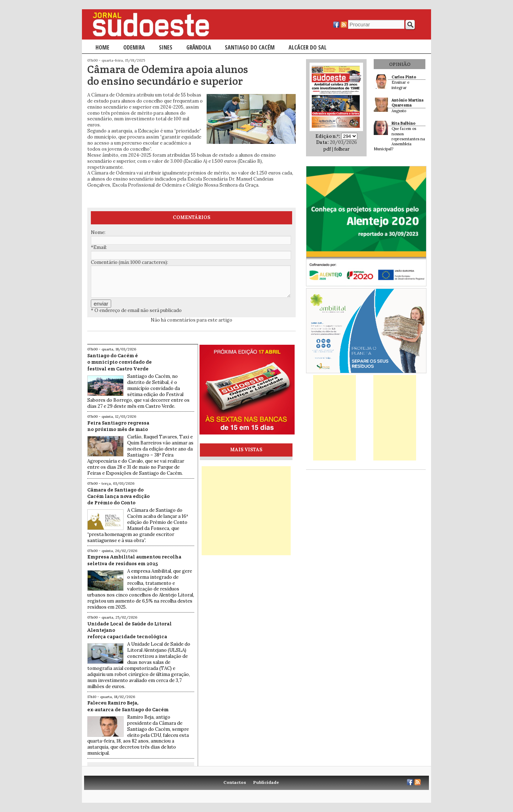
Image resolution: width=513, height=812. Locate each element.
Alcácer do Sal (308, 47)
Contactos (235, 782)
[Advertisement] (246, 511)
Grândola (199, 47)
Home (102, 47)
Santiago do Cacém (250, 47)
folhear (342, 149)
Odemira (134, 47)
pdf (327, 149)
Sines (166, 47)
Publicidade (266, 782)
